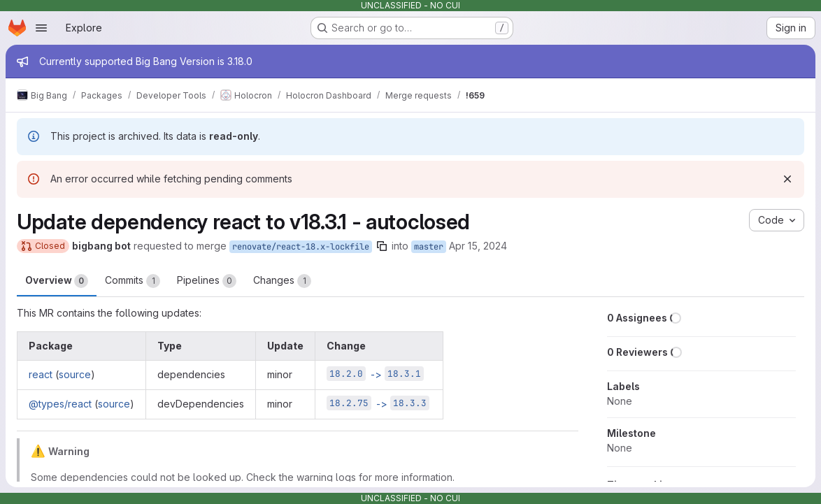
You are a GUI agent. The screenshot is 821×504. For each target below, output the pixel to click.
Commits (133, 281)
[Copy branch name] (382, 246)
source (75, 374)
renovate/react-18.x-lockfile (301, 247)
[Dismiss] (787, 179)
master (429, 247)
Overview (57, 281)
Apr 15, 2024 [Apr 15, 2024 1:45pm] (478, 246)
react (41, 374)
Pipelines (207, 281)
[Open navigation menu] (41, 28)
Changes (282, 281)
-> (375, 374)
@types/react (60, 404)
